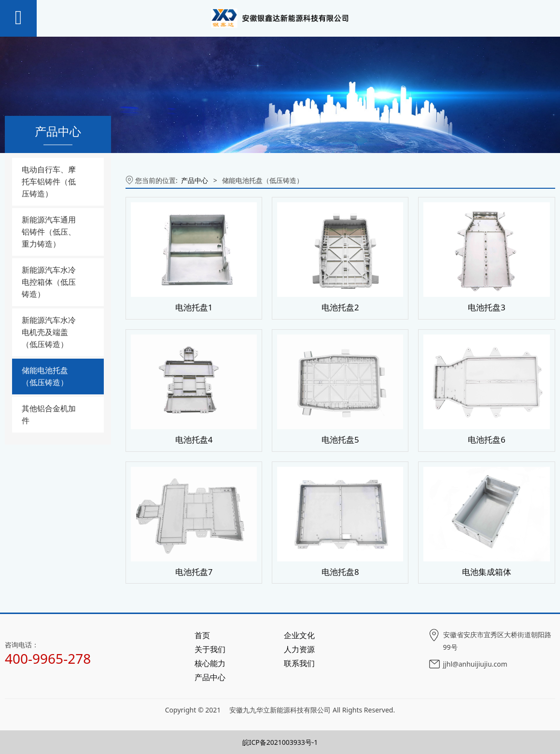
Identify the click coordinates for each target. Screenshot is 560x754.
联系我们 (299, 663)
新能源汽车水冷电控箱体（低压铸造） (49, 282)
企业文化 (299, 635)
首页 (202, 635)
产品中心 (195, 180)
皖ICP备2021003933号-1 (280, 742)
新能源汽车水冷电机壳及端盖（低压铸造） (49, 332)
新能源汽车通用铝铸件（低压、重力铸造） (49, 232)
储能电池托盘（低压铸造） (45, 376)
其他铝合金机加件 (49, 414)
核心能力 (210, 663)
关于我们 (210, 649)
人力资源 (299, 649)
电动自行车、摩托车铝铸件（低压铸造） (49, 182)
